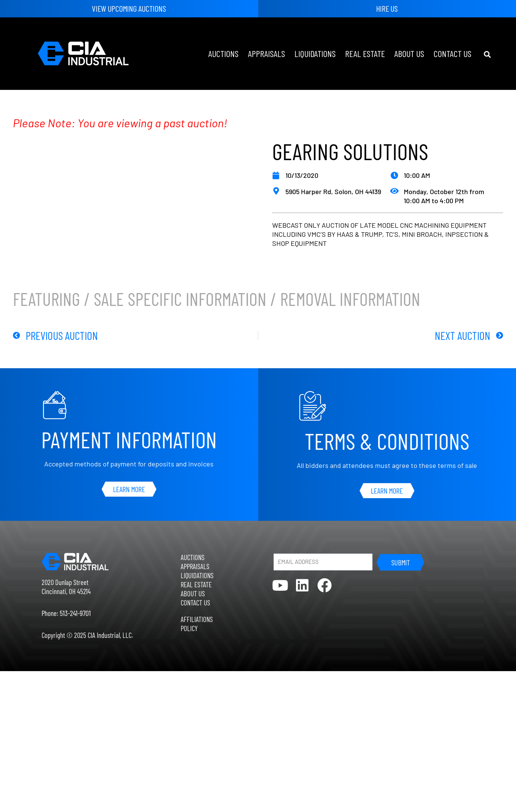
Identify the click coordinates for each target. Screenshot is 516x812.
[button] (487, 55)
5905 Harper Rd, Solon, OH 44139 (333, 191)
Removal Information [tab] (350, 300)
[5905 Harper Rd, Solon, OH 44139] (276, 191)
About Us (409, 53)
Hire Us (387, 8)
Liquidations (315, 53)
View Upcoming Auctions (129, 8)
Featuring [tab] (46, 300)
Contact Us (452, 53)
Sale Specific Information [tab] (180, 300)
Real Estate (365, 53)
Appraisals (267, 53)
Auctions (223, 53)
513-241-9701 (75, 613)
